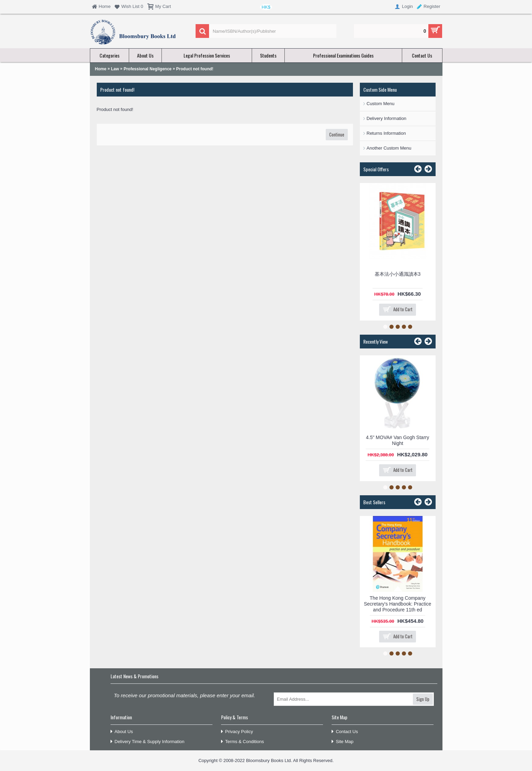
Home (101, 69)
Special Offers (376, 169)
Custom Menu (381, 104)
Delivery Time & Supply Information (148, 742)
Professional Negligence (148, 69)
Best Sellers (374, 502)
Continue (337, 134)
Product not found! (195, 69)
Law (115, 69)
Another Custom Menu (389, 148)
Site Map (342, 742)
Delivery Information (387, 118)
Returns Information (386, 133)
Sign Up (423, 699)
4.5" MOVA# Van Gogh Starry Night (398, 440)
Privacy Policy (237, 732)
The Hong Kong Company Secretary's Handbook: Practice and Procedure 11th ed (398, 604)
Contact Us (345, 732)
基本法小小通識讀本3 (398, 274)
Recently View (375, 341)
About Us (122, 732)
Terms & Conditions (243, 742)
